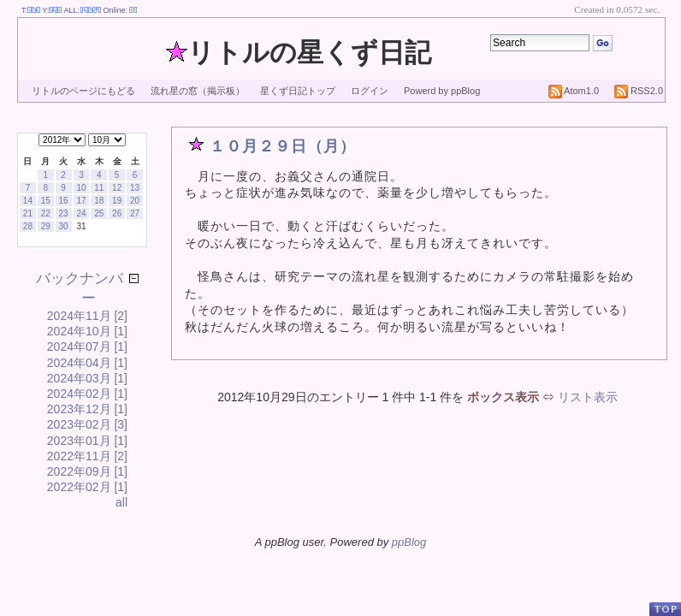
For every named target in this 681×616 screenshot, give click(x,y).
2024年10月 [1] (87, 331)
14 (28, 201)
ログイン (370, 91)
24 (81, 213)
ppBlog (409, 542)
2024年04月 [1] (87, 363)
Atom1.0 (574, 91)
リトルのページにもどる (83, 91)
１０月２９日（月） (283, 146)
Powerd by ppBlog (442, 91)
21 (28, 213)
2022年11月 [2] (87, 456)
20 (135, 201)
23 (64, 213)
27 (135, 213)
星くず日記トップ (298, 91)
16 (64, 201)
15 (46, 201)
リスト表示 (588, 397)
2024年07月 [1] (87, 346)
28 (28, 226)
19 (117, 201)
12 (117, 188)
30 (64, 226)
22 (46, 213)
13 (135, 188)
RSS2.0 (639, 91)
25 (99, 213)
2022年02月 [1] (87, 487)
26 (117, 213)
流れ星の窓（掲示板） (198, 91)
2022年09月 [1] (87, 471)
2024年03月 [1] (87, 378)
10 (81, 188)
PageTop (665, 609)
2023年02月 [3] (87, 424)
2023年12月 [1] (87, 409)
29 (46, 226)
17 (81, 201)
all (121, 502)
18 (99, 201)
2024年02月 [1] (87, 394)
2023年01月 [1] (87, 441)
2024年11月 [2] (87, 316)
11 (99, 188)
